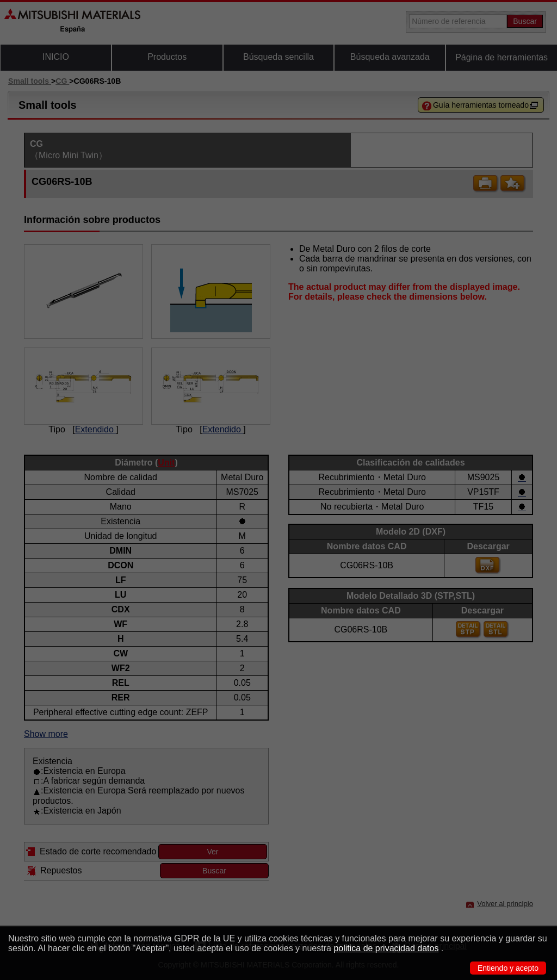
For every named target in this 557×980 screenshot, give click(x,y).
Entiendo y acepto (508, 968)
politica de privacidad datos (386, 948)
